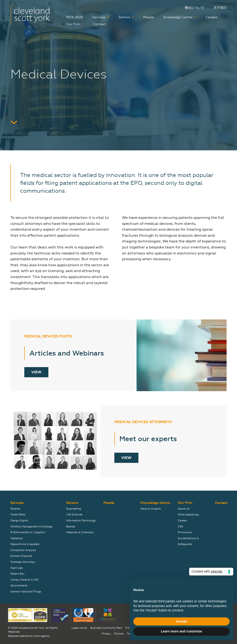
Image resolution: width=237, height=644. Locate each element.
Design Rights (19, 521)
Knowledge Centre (178, 17)
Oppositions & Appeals (25, 544)
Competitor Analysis (23, 550)
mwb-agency (42, 636)
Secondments (19, 586)
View (36, 372)
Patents (15, 509)
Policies (119, 634)
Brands (71, 527)
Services (99, 17)
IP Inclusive (185, 532)
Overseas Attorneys (23, 562)
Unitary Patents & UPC (25, 580)
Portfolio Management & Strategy (31, 527)
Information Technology (81, 521)
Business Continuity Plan (106, 628)
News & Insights (151, 509)
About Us (184, 509)
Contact (100, 24)
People (149, 17)
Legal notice (79, 628)
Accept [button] (182, 621)
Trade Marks (18, 515)
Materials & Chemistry (80, 532)
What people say (188, 515)
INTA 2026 (75, 17)
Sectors (124, 17)
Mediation (17, 538)
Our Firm (73, 24)
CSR (180, 527)
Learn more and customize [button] (181, 631)
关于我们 (220, 8)
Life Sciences (74, 515)
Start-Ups (17, 568)
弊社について (195, 8)
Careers (211, 17)
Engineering (74, 509)
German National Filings (26, 592)
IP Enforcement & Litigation (28, 532)
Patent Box (17, 574)
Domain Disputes (21, 556)
